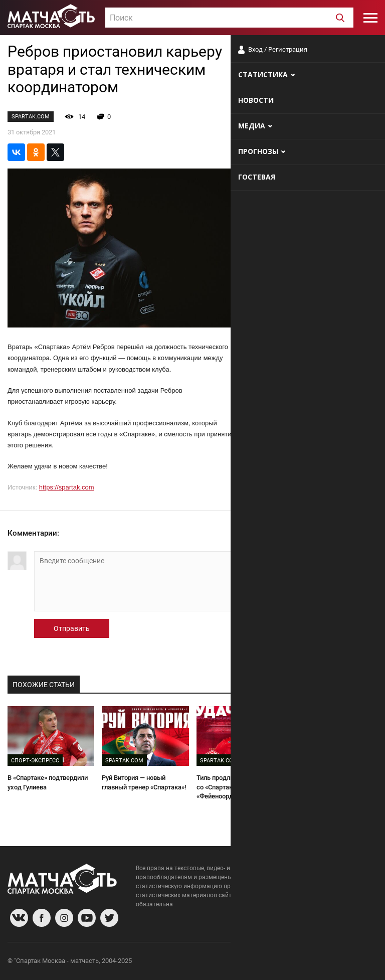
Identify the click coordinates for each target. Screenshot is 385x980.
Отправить (72, 628)
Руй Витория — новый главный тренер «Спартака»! (144, 782)
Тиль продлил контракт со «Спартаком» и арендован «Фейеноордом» (240, 787)
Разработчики (296, 962)
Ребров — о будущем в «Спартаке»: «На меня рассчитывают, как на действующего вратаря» (332, 792)
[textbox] (229, 18)
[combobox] (229, 18)
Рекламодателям (351, 962)
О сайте (256, 962)
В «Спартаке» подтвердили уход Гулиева (48, 782)
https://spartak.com (67, 487)
